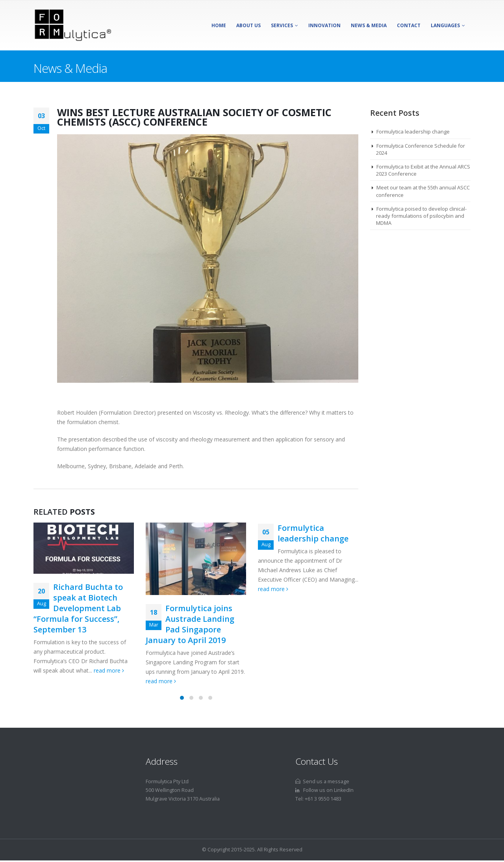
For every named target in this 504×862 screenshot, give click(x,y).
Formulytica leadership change (313, 533)
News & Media (369, 25)
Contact (409, 25)
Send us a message (322, 781)
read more (109, 670)
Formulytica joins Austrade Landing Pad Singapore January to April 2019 (190, 624)
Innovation (324, 25)
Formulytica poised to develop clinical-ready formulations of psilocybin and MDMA (421, 216)
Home (219, 25)
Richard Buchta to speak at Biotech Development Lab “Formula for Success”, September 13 (78, 608)
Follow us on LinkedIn (324, 790)
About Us (248, 25)
